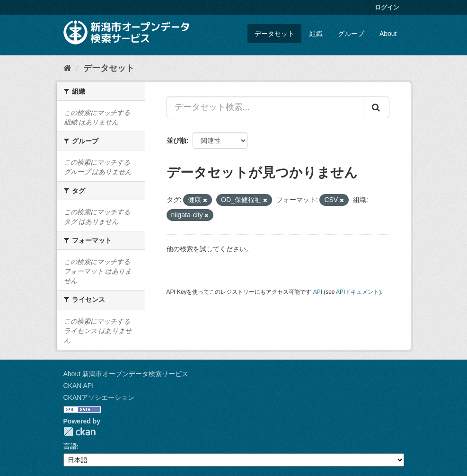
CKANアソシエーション (99, 397)
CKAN (79, 432)
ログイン (387, 7)
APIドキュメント (357, 292)
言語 (70, 446)
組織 (316, 34)
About (388, 34)
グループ (351, 34)
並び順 (176, 141)
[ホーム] (67, 68)
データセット (274, 34)
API (318, 292)
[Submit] (377, 107)
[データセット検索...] (265, 107)
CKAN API (79, 386)
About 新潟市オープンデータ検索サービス (126, 374)
